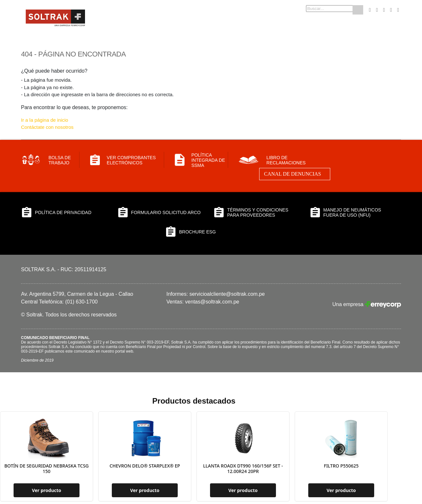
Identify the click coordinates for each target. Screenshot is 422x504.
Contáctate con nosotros (47, 127)
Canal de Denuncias (292, 174)
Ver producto (47, 490)
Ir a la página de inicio (45, 120)
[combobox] (319, 9)
